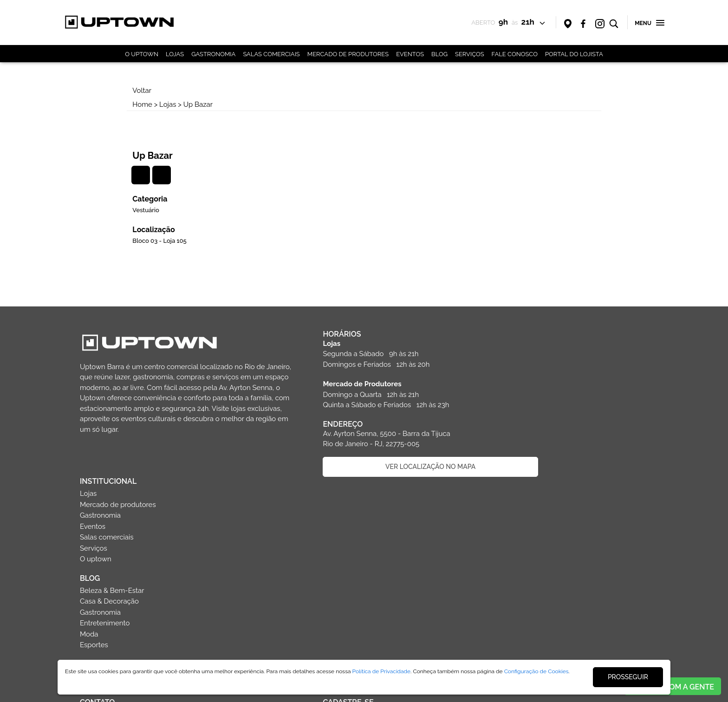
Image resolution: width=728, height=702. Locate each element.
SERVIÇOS (470, 54)
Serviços (502, 377)
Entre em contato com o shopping (168, 595)
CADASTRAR (373, 598)
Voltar (149, 91)
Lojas (175, 104)
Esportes (503, 473)
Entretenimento (513, 451)
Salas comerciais (515, 365)
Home (149, 104)
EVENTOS (410, 54)
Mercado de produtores (526, 333)
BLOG (439, 54)
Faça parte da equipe (168, 619)
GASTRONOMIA (213, 54)
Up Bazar (205, 104)
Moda (497, 462)
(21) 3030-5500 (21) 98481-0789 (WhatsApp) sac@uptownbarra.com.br (125, 555)
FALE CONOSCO (515, 54)
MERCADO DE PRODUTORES (348, 54)
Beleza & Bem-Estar (521, 419)
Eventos (501, 355)
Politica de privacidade (168, 644)
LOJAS (175, 54)
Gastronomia (509, 344)
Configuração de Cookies (536, 671)
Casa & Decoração (518, 429)
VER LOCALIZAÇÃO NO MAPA (372, 442)
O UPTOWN (142, 54)
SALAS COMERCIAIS (271, 54)
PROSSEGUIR (628, 677)
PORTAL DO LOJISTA (574, 54)
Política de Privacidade (382, 671)
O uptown (504, 387)
